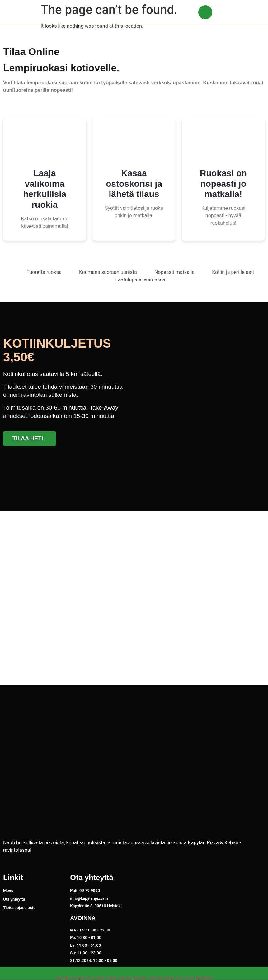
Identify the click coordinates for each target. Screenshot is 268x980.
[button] (251, 12)
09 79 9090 (229, 14)
